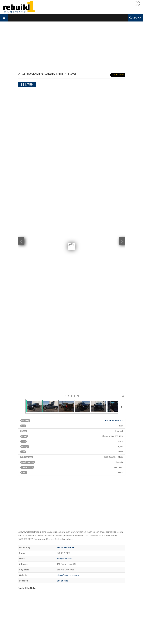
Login (118, 638)
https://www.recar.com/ (68, 344)
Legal (112, 638)
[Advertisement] (72, 47)
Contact (95, 638)
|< (66, 164)
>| (78, 164)
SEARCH (135, 18)
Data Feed (104, 638)
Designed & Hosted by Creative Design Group (36, 638)
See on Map (62, 349)
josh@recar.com (64, 327)
